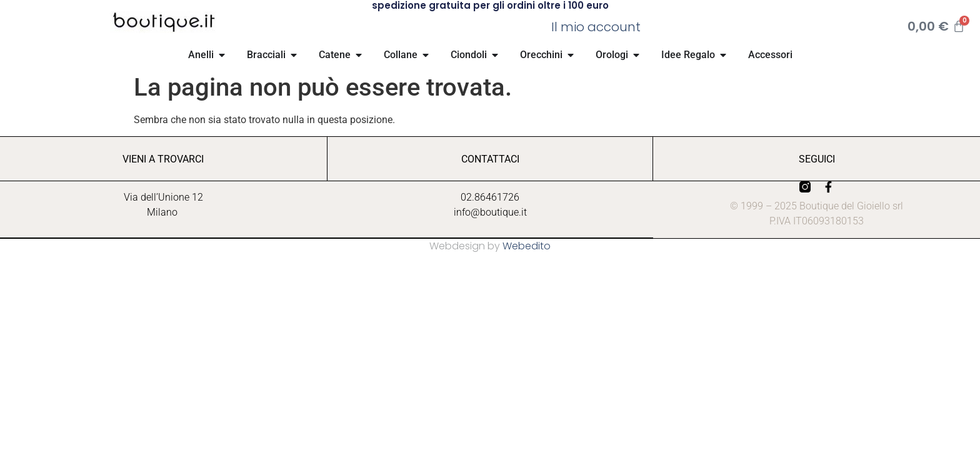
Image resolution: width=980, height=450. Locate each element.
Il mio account (596, 27)
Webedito (527, 246)
